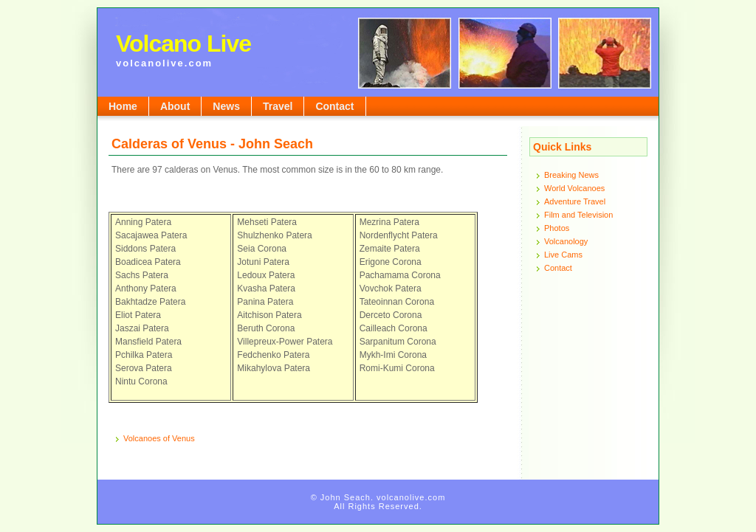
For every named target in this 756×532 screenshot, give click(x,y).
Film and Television (578, 215)
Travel (278, 106)
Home (123, 106)
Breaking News (571, 175)
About (175, 106)
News (226, 106)
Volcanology (566, 241)
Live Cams (563, 255)
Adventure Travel (575, 201)
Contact (334, 106)
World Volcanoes (574, 188)
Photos (557, 228)
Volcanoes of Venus (159, 438)
